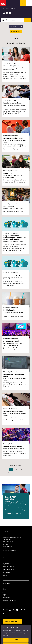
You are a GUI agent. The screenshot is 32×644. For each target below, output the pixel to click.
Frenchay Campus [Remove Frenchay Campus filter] (15, 27)
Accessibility (12, 630)
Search (28, 20)
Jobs (4, 592)
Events (7, 9)
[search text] (13, 20)
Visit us (5, 575)
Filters (16, 38)
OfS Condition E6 (19, 632)
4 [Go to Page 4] (8, 473)
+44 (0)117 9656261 (16, 549)
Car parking (6, 572)
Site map (5, 630)
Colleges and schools (9, 600)
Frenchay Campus (8, 567)
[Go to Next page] (23, 473)
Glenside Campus (8, 569)
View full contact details (9, 551)
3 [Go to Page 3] (22, 470)
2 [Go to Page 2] (16, 470)
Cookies (24, 630)
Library (5, 589)
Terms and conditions (8, 632)
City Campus (7, 564)
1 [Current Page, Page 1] (11, 470)
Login (4, 595)
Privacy (18, 630)
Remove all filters (16, 31)
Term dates (6, 598)
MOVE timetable (13, 514)
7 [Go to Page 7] (19, 473)
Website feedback (11, 621)
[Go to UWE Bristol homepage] (4, 9)
